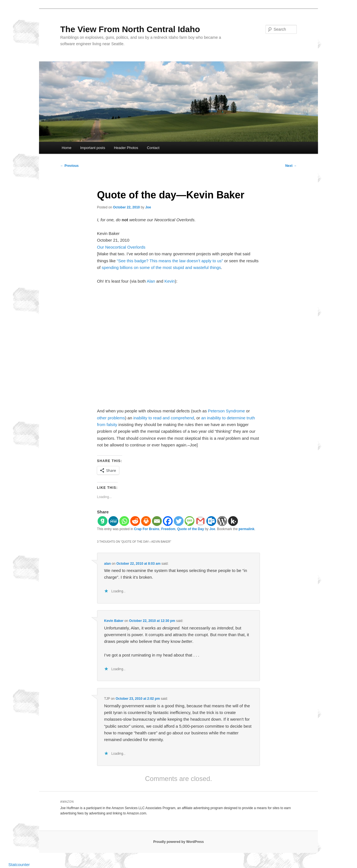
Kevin (170, 281)
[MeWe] (113, 521)
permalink (246, 529)
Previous (69, 166)
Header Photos (126, 148)
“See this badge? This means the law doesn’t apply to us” (170, 261)
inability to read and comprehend (164, 418)
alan (107, 564)
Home (67, 148)
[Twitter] (179, 521)
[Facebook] (168, 521)
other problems (111, 418)
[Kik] (233, 521)
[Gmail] (200, 521)
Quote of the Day (190, 529)
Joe (148, 207)
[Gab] (102, 521)
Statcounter (19, 865)
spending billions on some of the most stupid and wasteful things (161, 267)
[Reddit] (135, 521)
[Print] (146, 521)
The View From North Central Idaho (130, 29)
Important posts (93, 148)
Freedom (168, 529)
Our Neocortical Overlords (121, 247)
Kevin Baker (114, 621)
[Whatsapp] (124, 521)
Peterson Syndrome (227, 411)
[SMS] (190, 521)
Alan (151, 281)
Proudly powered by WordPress (178, 842)
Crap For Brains (147, 529)
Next (291, 166)
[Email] (157, 521)
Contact (153, 148)
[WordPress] (222, 521)
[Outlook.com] (211, 521)
